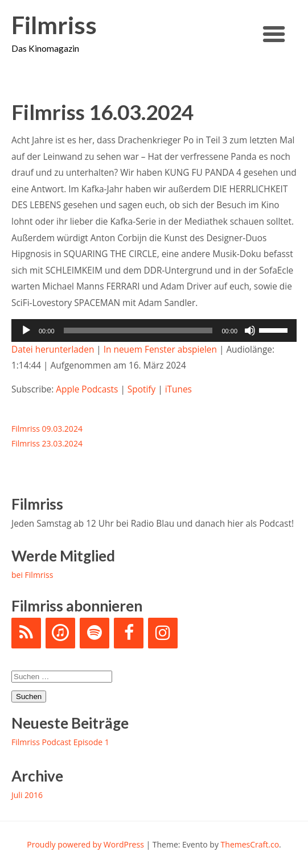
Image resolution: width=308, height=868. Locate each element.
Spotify (141, 389)
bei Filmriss (32, 575)
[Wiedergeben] (26, 330)
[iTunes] (60, 633)
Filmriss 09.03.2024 (47, 429)
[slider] (138, 330)
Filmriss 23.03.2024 (47, 443)
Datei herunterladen (53, 350)
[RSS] (26, 633)
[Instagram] (163, 633)
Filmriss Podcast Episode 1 (60, 742)
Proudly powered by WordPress (85, 844)
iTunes (178, 389)
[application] (154, 330)
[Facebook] (129, 633)
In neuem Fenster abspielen (160, 350)
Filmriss (54, 25)
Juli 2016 (27, 795)
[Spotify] (95, 633)
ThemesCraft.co (250, 844)
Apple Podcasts (87, 389)
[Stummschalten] (250, 330)
